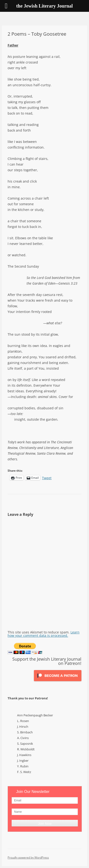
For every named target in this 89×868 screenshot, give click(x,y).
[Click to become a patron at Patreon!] (58, 682)
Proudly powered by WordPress (28, 857)
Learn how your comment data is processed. (44, 634)
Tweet (47, 478)
